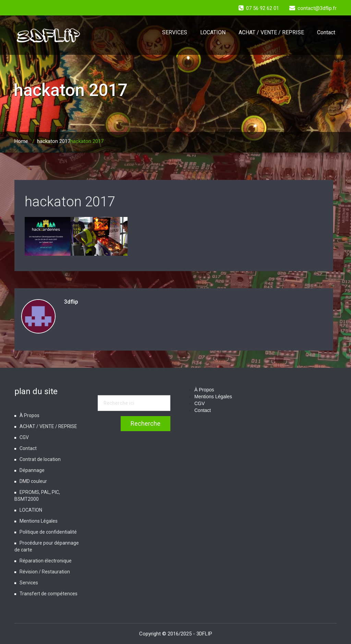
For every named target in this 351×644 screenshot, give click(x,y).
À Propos (29, 415)
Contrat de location (40, 459)
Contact (326, 32)
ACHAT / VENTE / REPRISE (271, 32)
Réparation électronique (46, 561)
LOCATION (213, 32)
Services (29, 583)
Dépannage (32, 470)
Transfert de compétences (49, 594)
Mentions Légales (39, 521)
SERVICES (175, 32)
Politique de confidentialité (48, 532)
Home (21, 141)
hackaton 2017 (54, 141)
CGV (24, 437)
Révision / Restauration (45, 572)
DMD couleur (33, 481)
